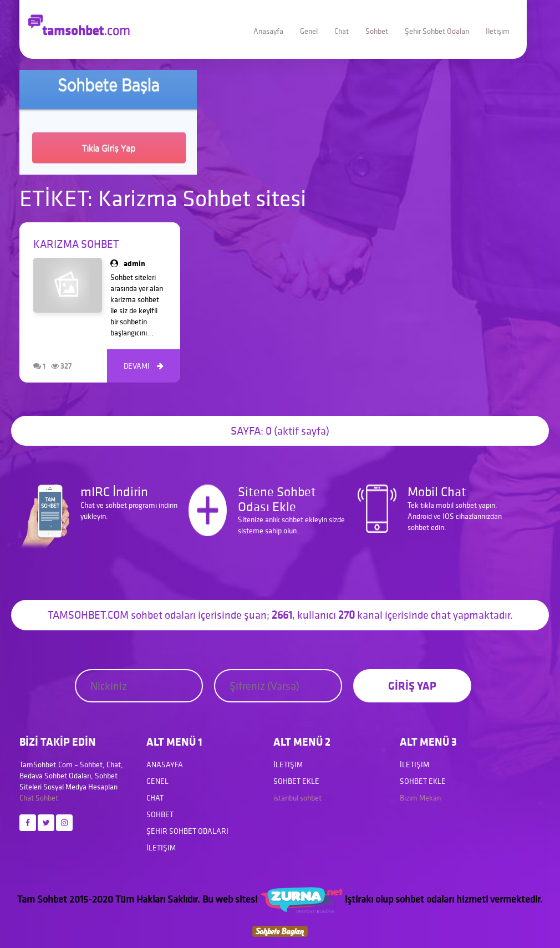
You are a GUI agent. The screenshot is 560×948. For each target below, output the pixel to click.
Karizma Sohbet (76, 244)
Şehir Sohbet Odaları (437, 31)
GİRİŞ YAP (412, 685)
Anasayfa (268, 31)
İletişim (498, 31)
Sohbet (377, 31)
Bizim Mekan (420, 798)
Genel (309, 31)
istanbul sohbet (297, 798)
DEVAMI (144, 366)
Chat (342, 31)
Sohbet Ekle (296, 781)
